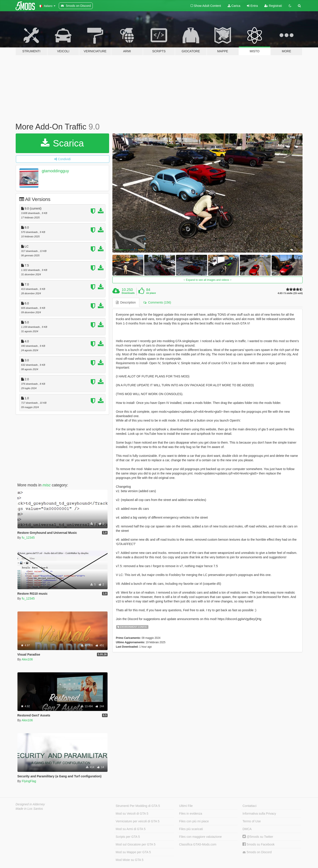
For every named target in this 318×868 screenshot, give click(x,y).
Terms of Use (252, 821)
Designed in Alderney (30, 804)
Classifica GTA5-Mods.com (198, 844)
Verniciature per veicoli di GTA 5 (138, 821)
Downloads (128, 293)
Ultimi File (186, 806)
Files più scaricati (191, 829)
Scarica (62, 143)
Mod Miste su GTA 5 (130, 860)
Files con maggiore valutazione (200, 837)
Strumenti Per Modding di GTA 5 (138, 806)
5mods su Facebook (258, 844)
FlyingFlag (29, 781)
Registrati (273, 6)
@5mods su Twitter (258, 837)
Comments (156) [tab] (157, 302)
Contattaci (249, 806)
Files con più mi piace (194, 821)
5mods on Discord (257, 852)
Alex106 (27, 659)
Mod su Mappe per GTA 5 (133, 852)
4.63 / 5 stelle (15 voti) (290, 293)
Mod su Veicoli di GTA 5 (132, 814)
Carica (234, 6)
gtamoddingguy (55, 171)
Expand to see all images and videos (208, 280)
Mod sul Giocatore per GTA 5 (136, 844)
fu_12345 (28, 538)
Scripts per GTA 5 (128, 837)
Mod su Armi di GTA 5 (131, 829)
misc (47, 485)
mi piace (151, 293)
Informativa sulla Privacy (259, 814)
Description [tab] (126, 302)
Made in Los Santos (29, 809)
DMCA (247, 829)
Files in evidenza (191, 814)
